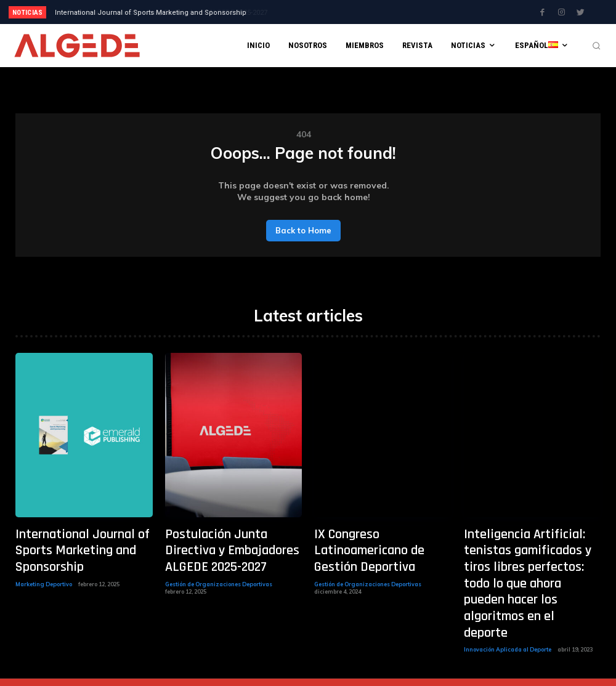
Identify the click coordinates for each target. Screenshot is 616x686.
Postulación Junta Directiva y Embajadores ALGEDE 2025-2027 (156, 13)
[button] (596, 46)
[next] (343, 12)
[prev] (323, 12)
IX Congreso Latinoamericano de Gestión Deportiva (381, 538)
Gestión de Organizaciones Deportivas (219, 558)
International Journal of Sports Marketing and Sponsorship (81, 538)
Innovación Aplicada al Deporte (508, 594)
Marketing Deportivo (44, 558)
